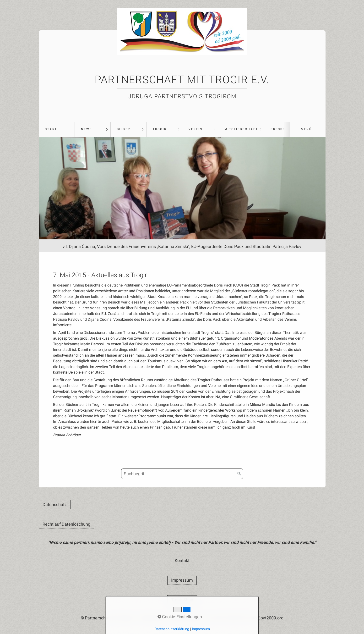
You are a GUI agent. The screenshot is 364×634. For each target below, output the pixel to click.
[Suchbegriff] (182, 474)
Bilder (124, 129)
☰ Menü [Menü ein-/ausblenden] (304, 129)
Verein (196, 129)
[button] (55, 505)
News (87, 129)
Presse (278, 129)
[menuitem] (57, 129)
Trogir (160, 129)
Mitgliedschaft (241, 129)
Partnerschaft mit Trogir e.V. (182, 80)
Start (51, 129)
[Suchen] (239, 474)
